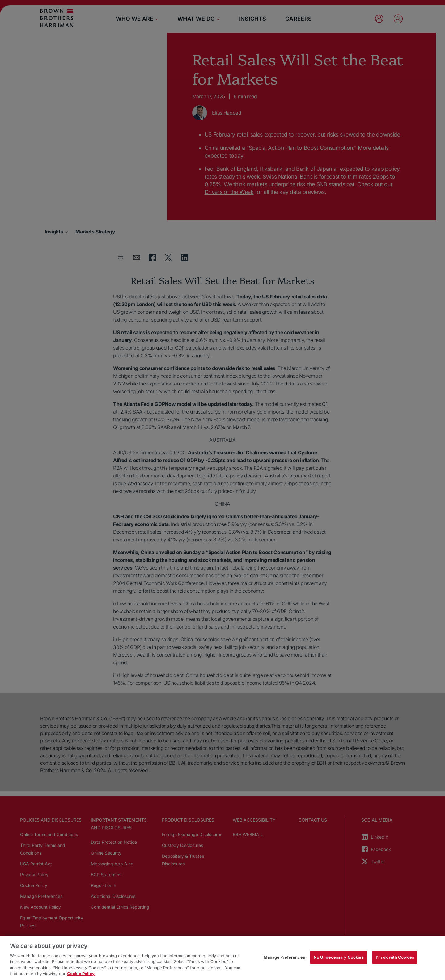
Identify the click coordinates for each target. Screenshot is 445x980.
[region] (222, 958)
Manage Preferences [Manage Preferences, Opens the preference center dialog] (284, 957)
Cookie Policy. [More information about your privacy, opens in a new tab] (81, 974)
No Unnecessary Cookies (339, 957)
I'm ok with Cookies (395, 957)
